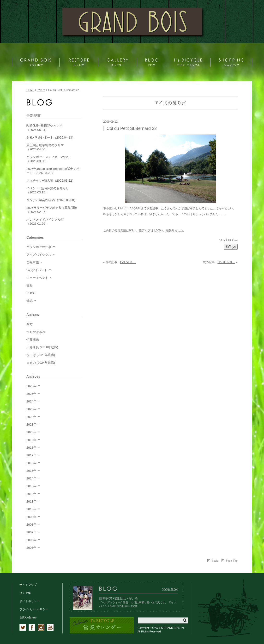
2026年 (31, 386)
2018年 (31, 448)
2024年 (31, 401)
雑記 (30, 301)
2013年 (31, 486)
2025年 (31, 394)
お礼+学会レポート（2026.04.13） (51, 137)
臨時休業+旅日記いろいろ (119, 598)
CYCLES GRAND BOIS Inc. (169, 628)
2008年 (31, 525)
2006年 (31, 540)
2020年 (31, 432)
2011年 (31, 501)
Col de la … (128, 262)
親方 (30, 324)
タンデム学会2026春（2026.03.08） (52, 200)
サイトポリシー (30, 601)
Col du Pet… (226, 262)
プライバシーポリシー (34, 609)
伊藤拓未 (33, 340)
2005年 (31, 548)
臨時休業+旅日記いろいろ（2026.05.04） (45, 128)
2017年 (31, 455)
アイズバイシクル (39, 255)
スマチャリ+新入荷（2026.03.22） (51, 181)
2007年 (31, 532)
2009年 (31, 517)
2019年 (31, 440)
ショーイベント (37, 278)
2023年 (31, 409)
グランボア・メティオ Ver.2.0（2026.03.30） (48, 159)
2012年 (31, 494)
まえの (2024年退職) (41, 363)
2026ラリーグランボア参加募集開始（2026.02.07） (52, 210)
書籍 (30, 285)
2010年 (31, 509)
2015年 (31, 471)
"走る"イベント (37, 270)
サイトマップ (28, 585)
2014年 (31, 478)
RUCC (31, 293)
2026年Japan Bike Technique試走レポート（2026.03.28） (53, 171)
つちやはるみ (228, 240)
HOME (30, 90)
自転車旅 (33, 262)
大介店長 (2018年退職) (42, 347)
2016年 (31, 463)
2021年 (31, 424)
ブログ (41, 90)
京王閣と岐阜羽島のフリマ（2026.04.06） (45, 147)
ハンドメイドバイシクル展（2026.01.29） (45, 222)
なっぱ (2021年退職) (41, 355)
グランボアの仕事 (39, 247)
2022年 (31, 417)
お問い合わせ (28, 618)
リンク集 (25, 593)
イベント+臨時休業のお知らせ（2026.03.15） (48, 190)
